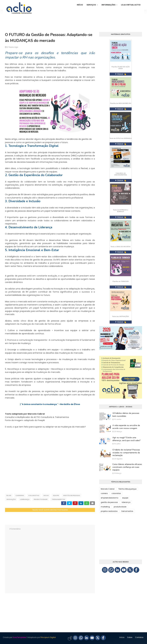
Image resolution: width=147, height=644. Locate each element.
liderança (25, 499)
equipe (56, 495)
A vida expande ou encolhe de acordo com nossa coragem (126, 427)
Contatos (139, 637)
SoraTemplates (20, 637)
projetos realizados (109, 511)
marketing (105, 507)
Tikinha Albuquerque (127, 489)
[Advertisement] (50, 462)
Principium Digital (48, 637)
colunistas (34, 495)
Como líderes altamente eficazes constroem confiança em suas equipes (127, 467)
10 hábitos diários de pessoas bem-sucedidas (126, 415)
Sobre (130, 637)
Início (122, 637)
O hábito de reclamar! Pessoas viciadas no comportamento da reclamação (126, 453)
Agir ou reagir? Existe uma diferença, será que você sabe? (126, 439)
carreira (20, 495)
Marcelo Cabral (108, 489)
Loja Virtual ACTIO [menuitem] (131, 5)
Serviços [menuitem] (91, 5)
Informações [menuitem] (108, 5)
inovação (11, 499)
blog (9, 495)
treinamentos (58, 499)
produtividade (41, 499)
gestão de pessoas (72, 495)
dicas (46, 495)
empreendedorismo (110, 498)
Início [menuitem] (80, 5)
